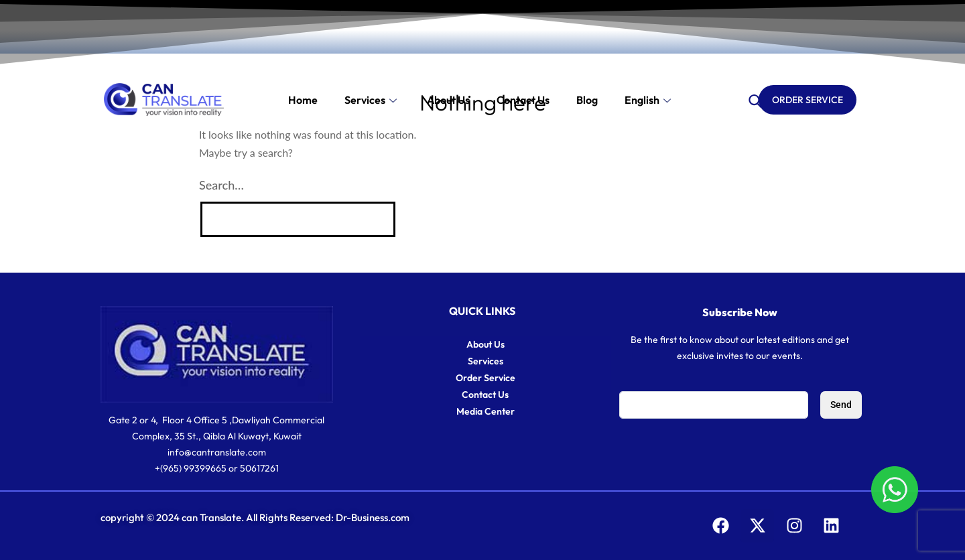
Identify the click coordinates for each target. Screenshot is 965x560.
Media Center (486, 411)
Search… (221, 185)
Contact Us (485, 395)
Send (841, 405)
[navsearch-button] (755, 100)
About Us (448, 100)
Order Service (486, 378)
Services (372, 100)
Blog (587, 100)
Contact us (523, 100)
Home (303, 100)
